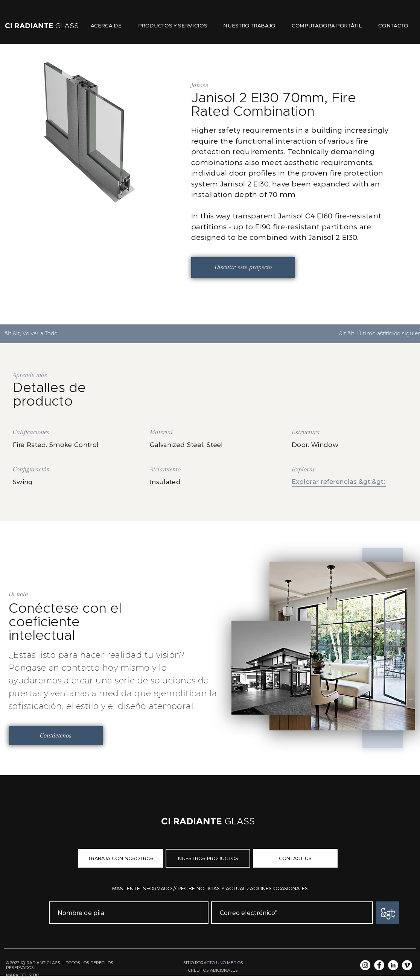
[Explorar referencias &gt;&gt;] (339, 482)
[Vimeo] (407, 965)
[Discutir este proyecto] (243, 267)
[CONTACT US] (295, 858)
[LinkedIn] (393, 965)
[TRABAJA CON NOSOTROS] (121, 858)
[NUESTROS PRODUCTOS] (208, 858)
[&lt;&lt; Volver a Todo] (34, 334)
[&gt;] (388, 913)
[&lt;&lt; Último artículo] (368, 334)
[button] (213, 970)
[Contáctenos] (56, 735)
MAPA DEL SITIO (23, 975)
